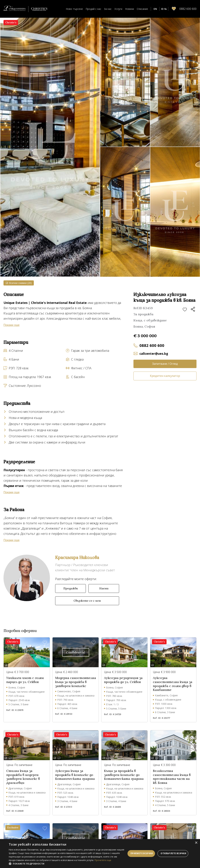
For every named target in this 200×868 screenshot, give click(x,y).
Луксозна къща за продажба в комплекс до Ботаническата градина (75, 775)
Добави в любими (185, 310)
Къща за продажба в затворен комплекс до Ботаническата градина (124, 775)
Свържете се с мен (87, 601)
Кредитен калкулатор (165, 376)
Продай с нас (93, 9)
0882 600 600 (152, 345)
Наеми (104, 588)
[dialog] (100, 854)
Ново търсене (74, 9)
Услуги (118, 9)
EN (155, 9)
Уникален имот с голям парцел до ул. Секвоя (25, 680)
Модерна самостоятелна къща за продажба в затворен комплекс (76, 682)
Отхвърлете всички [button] (173, 853)
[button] (68, 864)
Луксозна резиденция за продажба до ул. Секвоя (123, 680)
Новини (130, 9)
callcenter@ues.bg (154, 354)
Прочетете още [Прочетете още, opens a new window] (103, 860)
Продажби (71, 588)
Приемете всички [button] (142, 853)
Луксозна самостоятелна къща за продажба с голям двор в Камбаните (173, 684)
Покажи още (12, 325)
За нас (108, 9)
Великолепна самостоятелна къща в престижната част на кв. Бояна (172, 777)
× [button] (196, 843)
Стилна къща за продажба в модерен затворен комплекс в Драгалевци (23, 777)
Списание (142, 9)
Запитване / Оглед (165, 364)
